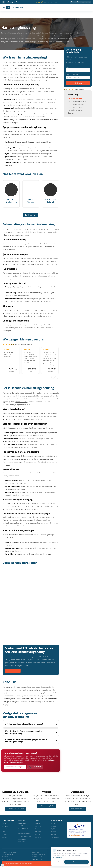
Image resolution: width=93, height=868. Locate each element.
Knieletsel (54, 832)
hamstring (20, 157)
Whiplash (54, 824)
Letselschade (28, 356)
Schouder (54, 835)
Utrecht (37, 829)
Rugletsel (54, 829)
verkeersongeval (8, 436)
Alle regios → (39, 838)
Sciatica (71, 113)
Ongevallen (8, 108)
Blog (4, 832)
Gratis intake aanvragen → (15, 767)
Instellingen (58, 862)
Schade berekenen (24, 831)
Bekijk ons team (31, 215)
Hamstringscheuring (75, 107)
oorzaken (41, 89)
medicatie (51, 313)
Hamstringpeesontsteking (77, 101)
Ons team (5, 827)
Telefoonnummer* (78, 76)
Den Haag (38, 832)
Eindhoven (38, 835)
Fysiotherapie (7, 273)
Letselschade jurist (24, 829)
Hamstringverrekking (75, 110)
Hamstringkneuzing (75, 98)
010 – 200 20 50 (7, 860)
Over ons (5, 824)
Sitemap (5, 838)
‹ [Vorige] (53, 377)
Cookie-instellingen (5, 867)
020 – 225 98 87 (37, 860)
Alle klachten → (56, 838)
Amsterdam (38, 827)
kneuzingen (14, 123)
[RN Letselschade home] (15, 7)
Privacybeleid (57, 858)
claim (8, 465)
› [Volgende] (57, 377)
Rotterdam (38, 824)
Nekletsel (54, 827)
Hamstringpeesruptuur (76, 104)
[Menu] (4, 7)
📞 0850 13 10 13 (35, 767)
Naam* (78, 69)
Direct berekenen (13, 671)
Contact (5, 835)
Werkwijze (5, 829)
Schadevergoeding (24, 834)
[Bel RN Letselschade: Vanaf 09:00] (80, 2)
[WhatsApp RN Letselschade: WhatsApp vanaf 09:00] (4, 2)
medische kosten (21, 402)
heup (45, 80)
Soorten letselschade (25, 837)
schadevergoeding (42, 520)
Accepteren (76, 862)
